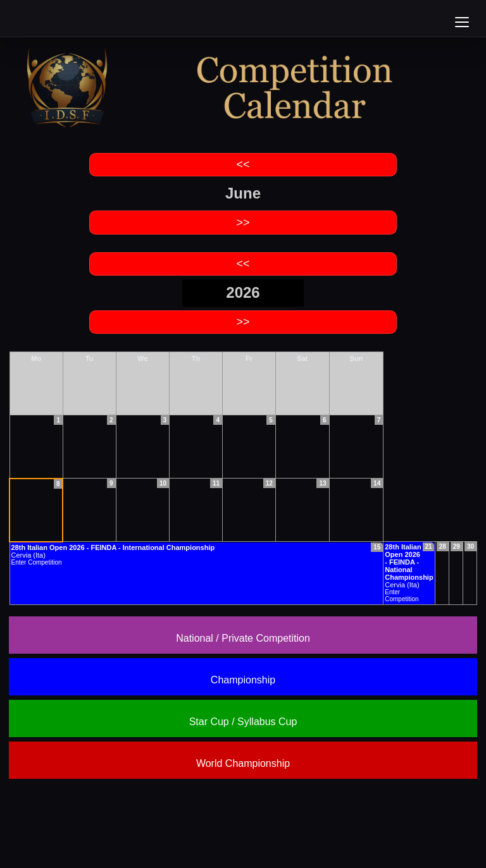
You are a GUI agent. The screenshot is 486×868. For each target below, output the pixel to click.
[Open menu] (462, 22)
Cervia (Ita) (409, 566)
